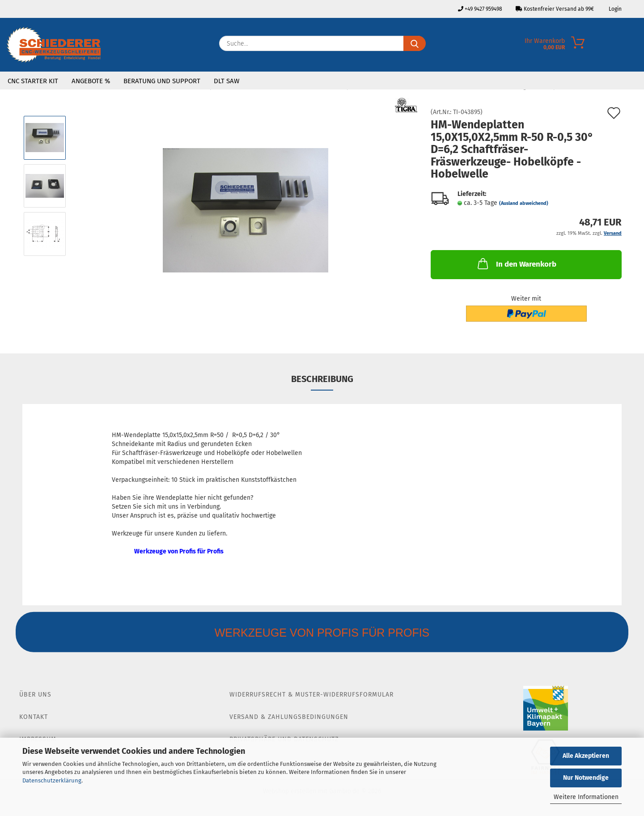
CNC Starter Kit (33, 81)
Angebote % (91, 81)
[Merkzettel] (637, 46)
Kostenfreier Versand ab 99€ (555, 9)
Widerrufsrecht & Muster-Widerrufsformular (311, 695)
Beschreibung (322, 379)
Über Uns (35, 695)
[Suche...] (415, 43)
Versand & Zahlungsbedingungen (289, 717)
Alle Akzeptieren (586, 756)
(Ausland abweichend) (524, 203)
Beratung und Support (162, 81)
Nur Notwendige (586, 778)
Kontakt (34, 717)
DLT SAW (227, 81)
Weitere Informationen (586, 797)
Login (614, 9)
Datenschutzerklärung (52, 780)
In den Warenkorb (516, 263)
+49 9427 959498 (480, 9)
